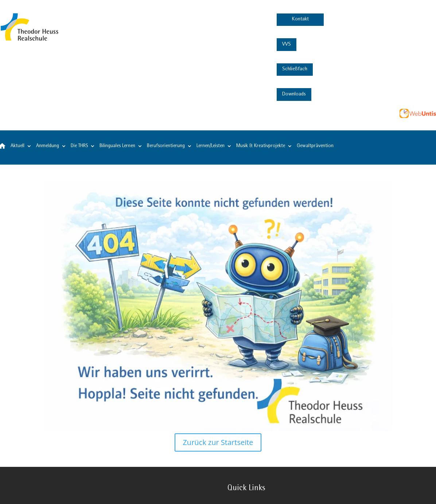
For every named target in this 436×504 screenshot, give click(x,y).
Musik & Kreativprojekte (261, 146)
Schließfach (295, 69)
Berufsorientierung (166, 146)
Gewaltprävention (315, 146)
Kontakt (300, 19)
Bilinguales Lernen (117, 146)
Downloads (294, 94)
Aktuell (17, 146)
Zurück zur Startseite (218, 442)
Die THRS (79, 146)
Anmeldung (48, 146)
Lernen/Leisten (211, 146)
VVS (287, 45)
